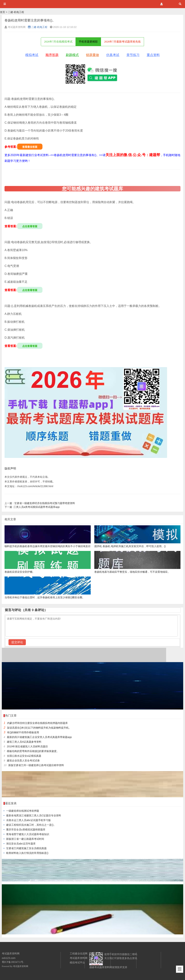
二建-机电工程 (16, 12)
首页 (3, 12)
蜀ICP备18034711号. (13, 962)
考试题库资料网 (21, 966)
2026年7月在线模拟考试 (58, 42)
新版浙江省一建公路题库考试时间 (25, 839)
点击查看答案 (30, 226)
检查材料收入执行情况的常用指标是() (27, 853)
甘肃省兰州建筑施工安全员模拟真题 (26, 848)
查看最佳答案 (30, 147)
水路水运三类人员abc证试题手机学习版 (28, 820)
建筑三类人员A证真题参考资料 (24, 742)
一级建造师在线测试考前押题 (23, 811)
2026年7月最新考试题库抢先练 (122, 42)
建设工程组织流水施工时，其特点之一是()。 (31, 825)
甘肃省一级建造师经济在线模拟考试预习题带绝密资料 (40, 503)
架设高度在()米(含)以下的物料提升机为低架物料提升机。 (39, 728)
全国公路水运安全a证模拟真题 (24, 756)
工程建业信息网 (79, 954)
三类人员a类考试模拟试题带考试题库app (32, 507)
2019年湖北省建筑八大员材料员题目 (27, 746)
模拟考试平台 (77, 963)
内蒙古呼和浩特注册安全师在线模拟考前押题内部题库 (37, 723)
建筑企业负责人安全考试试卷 (23, 761)
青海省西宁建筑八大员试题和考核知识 (28, 834)
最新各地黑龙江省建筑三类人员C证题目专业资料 (34, 815)
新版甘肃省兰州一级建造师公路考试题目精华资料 (36, 765)
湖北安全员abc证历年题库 (21, 844)
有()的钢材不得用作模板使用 (23, 732)
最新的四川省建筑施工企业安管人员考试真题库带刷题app (39, 737)
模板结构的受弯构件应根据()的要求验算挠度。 (33, 751)
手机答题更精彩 (88, 42)
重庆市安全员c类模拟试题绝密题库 (26, 830)
